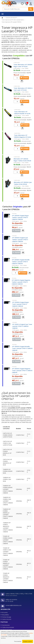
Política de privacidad (8, 627)
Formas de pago (7, 617)
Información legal (7, 630)
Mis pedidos (6, 615)
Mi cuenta (5, 612)
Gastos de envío (7, 619)
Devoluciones (6, 625)
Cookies (4, 632)
